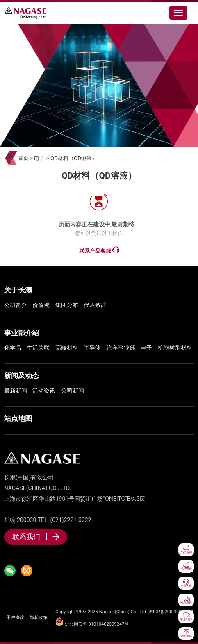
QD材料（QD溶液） (74, 158)
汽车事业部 (121, 348)
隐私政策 (39, 618)
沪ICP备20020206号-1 (171, 612)
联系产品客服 (99, 250)
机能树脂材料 (175, 348)
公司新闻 (73, 391)
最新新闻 (16, 391)
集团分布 (67, 305)
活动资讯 (44, 391)
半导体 (92, 348)
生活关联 (38, 348)
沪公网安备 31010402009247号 (92, 624)
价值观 (41, 305)
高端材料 (67, 348)
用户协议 (15, 618)
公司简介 (16, 305)
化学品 (13, 348)
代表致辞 (95, 305)
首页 (23, 158)
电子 (39, 158)
